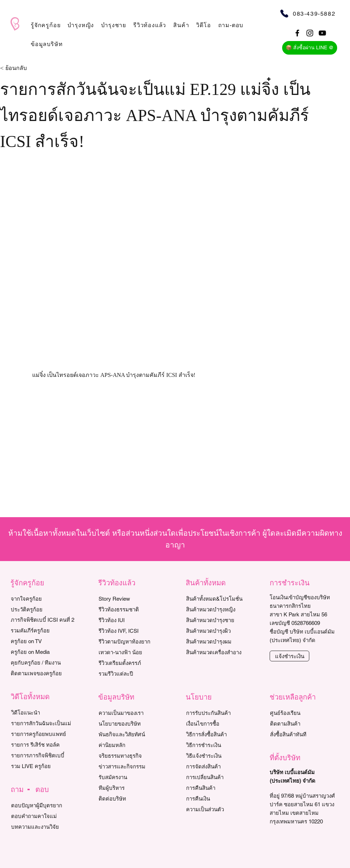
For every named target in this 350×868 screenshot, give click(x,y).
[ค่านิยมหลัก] (131, 745)
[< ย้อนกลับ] (23, 68)
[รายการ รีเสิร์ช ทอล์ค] (44, 745)
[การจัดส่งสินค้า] (219, 766)
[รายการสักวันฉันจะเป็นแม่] (44, 723)
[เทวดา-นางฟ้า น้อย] (131, 652)
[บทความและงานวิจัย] (44, 827)
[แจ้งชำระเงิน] (289, 656)
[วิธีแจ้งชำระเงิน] (219, 756)
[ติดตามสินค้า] (303, 723)
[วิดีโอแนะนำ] (44, 712)
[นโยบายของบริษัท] (131, 723)
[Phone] (284, 13)
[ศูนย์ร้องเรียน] (303, 713)
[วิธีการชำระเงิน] (219, 745)
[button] (46, 25)
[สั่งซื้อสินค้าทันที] (303, 734)
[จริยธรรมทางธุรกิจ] (131, 756)
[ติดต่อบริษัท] (131, 798)
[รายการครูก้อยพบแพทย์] (44, 734)
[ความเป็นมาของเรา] (131, 713)
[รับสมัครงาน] (131, 777)
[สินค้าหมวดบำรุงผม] (222, 641)
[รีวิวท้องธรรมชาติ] (131, 609)
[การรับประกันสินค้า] (219, 713)
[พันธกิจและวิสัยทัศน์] (131, 734)
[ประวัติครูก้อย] (43, 609)
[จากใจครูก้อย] (43, 599)
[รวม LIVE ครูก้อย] (44, 766)
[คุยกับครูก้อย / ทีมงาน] (43, 662)
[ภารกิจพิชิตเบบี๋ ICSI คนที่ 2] (43, 620)
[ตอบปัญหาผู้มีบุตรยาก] (44, 805)
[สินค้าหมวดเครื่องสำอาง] (222, 652)
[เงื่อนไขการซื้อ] (219, 723)
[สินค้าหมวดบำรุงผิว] (222, 631)
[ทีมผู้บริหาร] (131, 788)
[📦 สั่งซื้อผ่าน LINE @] (310, 48)
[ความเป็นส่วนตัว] (219, 809)
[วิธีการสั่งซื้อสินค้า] (219, 734)
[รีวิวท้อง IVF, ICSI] (131, 631)
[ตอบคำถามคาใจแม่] (44, 816)
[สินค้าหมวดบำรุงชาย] (222, 620)
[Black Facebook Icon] (297, 33)
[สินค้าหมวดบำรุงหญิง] (222, 609)
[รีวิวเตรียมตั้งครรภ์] (131, 663)
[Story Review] (131, 599)
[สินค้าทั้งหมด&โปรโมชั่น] (222, 599)
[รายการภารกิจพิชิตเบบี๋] (44, 755)
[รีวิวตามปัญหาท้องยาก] (131, 641)
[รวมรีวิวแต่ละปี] (131, 673)
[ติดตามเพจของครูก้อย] (43, 673)
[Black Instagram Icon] (310, 33)
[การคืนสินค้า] (219, 788)
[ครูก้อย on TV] (43, 641)
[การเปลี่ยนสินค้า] (219, 777)
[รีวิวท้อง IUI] (131, 620)
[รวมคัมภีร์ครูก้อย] (43, 630)
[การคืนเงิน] (219, 798)
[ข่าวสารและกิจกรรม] (131, 766)
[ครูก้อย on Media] (43, 652)
